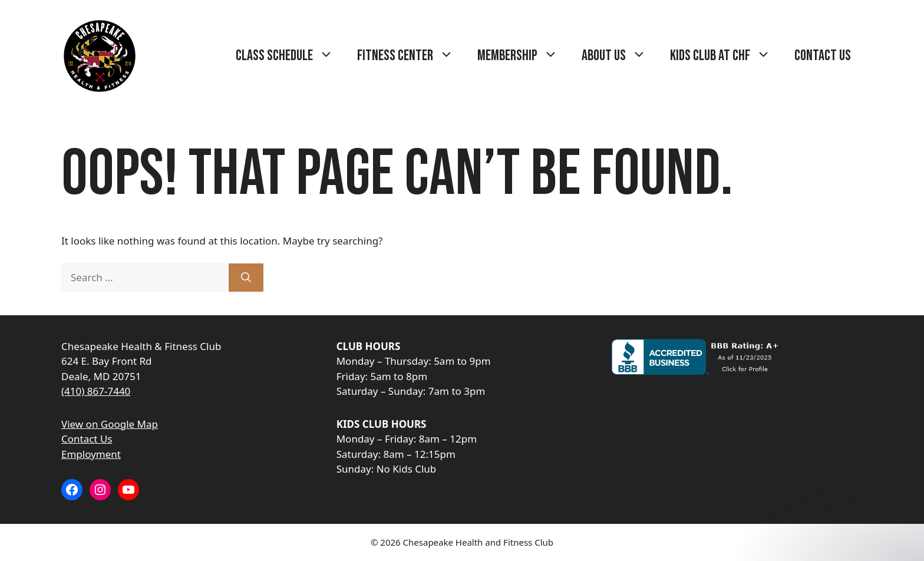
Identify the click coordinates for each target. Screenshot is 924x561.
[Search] (246, 278)
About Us (620, 56)
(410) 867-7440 (96, 391)
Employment (91, 454)
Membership (524, 56)
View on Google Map (110, 424)
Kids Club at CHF (726, 56)
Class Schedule (291, 56)
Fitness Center (411, 56)
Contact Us (823, 56)
